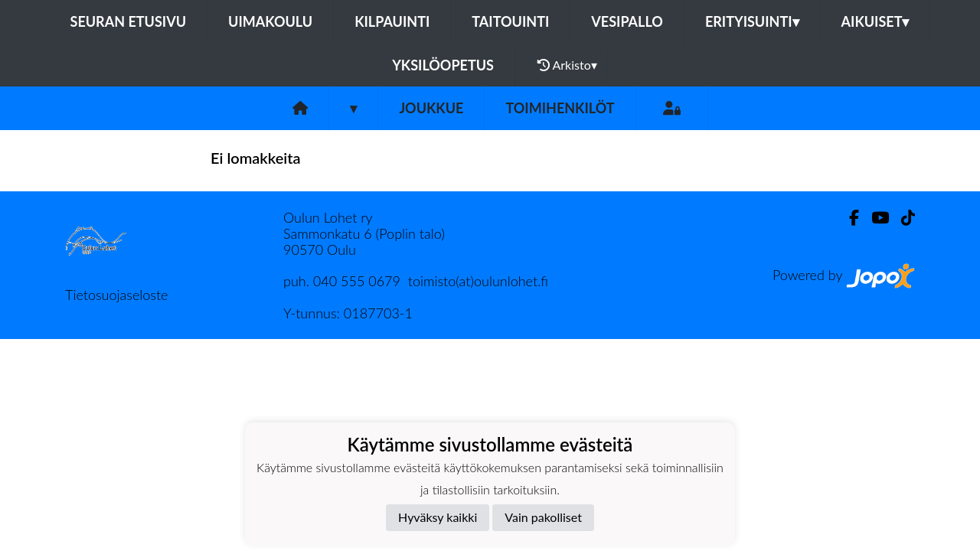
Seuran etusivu (129, 21)
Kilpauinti (392, 21)
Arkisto (567, 65)
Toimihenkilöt (560, 108)
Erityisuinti (752, 21)
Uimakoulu (270, 21)
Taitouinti (510, 21)
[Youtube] (874, 218)
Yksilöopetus (443, 65)
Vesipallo (627, 21)
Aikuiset (875, 21)
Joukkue (431, 108)
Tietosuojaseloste (116, 295)
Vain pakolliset (543, 517)
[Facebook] (848, 218)
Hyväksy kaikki (438, 517)
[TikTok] (902, 218)
